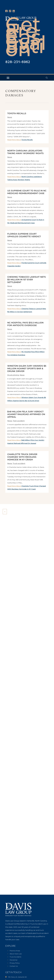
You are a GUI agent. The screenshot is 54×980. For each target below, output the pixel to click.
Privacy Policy (15, 963)
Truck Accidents (15, 957)
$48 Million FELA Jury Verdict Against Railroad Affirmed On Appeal (26, 414)
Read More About (20, 140)
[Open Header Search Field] (47, 78)
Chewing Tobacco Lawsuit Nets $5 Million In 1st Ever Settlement (27, 280)
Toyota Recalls (17, 113)
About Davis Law (16, 954)
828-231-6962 (18, 62)
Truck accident (19, 463)
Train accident (19, 421)
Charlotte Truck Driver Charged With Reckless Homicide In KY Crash (22, 457)
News (10, 117)
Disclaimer (14, 960)
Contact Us (14, 966)
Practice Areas (15, 951)
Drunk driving (13, 375)
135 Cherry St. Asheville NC (17, 977)
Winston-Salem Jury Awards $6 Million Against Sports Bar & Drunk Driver (27, 369)
